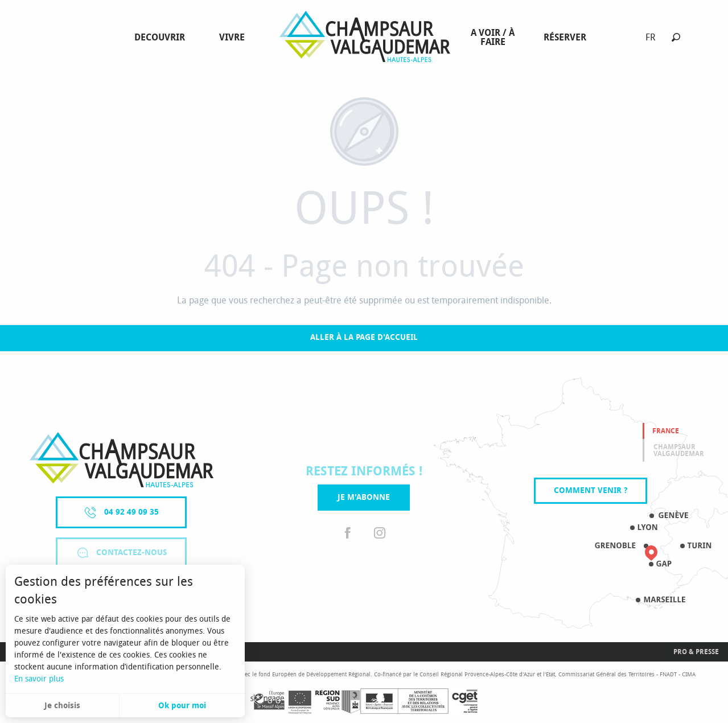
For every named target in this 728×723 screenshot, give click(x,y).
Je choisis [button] (62, 706)
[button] (676, 37)
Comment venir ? (591, 490)
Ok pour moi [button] (182, 706)
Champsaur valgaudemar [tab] (679, 450)
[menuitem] (162, 38)
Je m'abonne (364, 497)
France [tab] (666, 431)
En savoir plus (39, 679)
